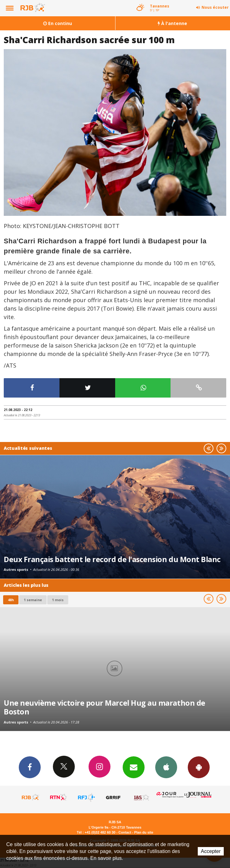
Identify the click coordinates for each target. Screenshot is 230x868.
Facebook (30, 767)
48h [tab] (11, 600)
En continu (58, 23)
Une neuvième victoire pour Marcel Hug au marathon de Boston (105, 707)
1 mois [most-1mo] (58, 600)
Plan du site (144, 832)
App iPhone (166, 767)
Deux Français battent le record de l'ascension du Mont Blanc (112, 559)
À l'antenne (172, 23)
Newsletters (134, 767)
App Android (199, 767)
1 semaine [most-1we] (33, 600)
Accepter (211, 851)
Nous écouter (215, 7)
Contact (125, 832)
